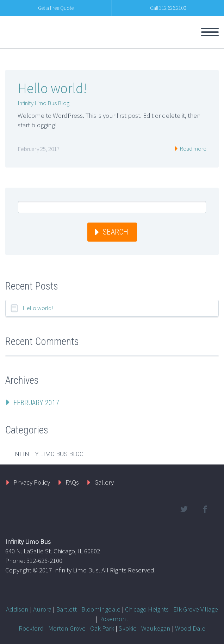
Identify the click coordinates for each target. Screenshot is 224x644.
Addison (17, 609)
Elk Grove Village (196, 609)
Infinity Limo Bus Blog (43, 103)
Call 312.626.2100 (168, 8)
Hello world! (52, 88)
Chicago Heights (147, 609)
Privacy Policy (32, 482)
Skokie (128, 628)
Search (116, 232)
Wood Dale (190, 628)
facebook (205, 509)
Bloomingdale (101, 609)
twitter (184, 509)
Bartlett (66, 609)
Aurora (42, 609)
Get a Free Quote (56, 8)
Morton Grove (67, 628)
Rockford (31, 628)
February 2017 (36, 403)
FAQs (72, 482)
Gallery (104, 482)
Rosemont (114, 619)
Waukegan (156, 628)
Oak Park (102, 628)
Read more (192, 148)
